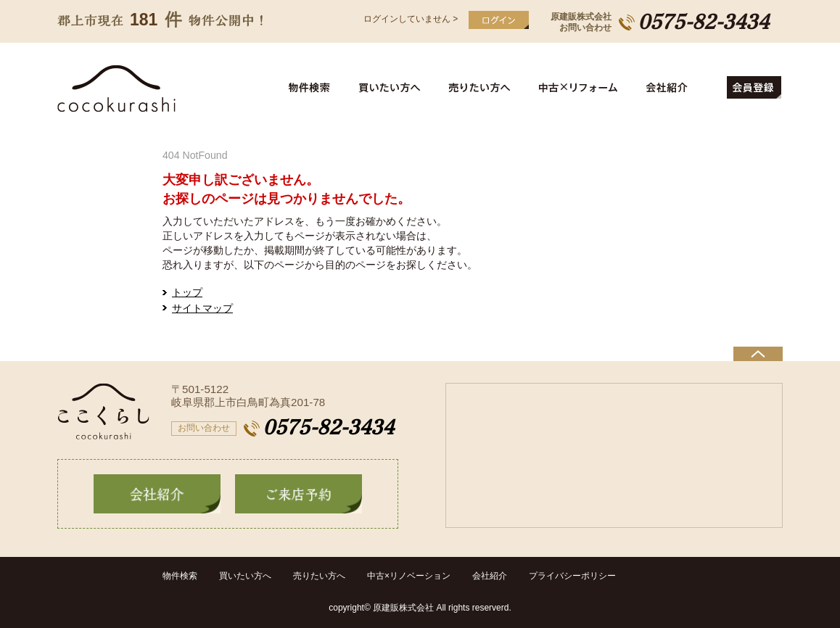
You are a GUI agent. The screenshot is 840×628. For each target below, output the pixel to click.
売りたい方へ (483, 88)
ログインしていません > (411, 19)
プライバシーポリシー (572, 576)
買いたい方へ (392, 88)
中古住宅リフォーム (581, 88)
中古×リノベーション (409, 576)
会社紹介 (680, 88)
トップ (187, 292)
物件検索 (318, 88)
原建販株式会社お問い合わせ (581, 22)
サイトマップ (202, 308)
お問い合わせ (204, 428)
